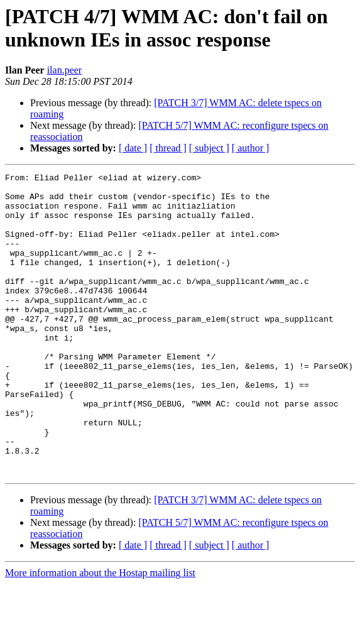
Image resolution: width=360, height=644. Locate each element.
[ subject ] (209, 148)
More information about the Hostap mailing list (100, 633)
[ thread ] (168, 148)
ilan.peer (65, 70)
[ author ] (251, 148)
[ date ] (133, 148)
